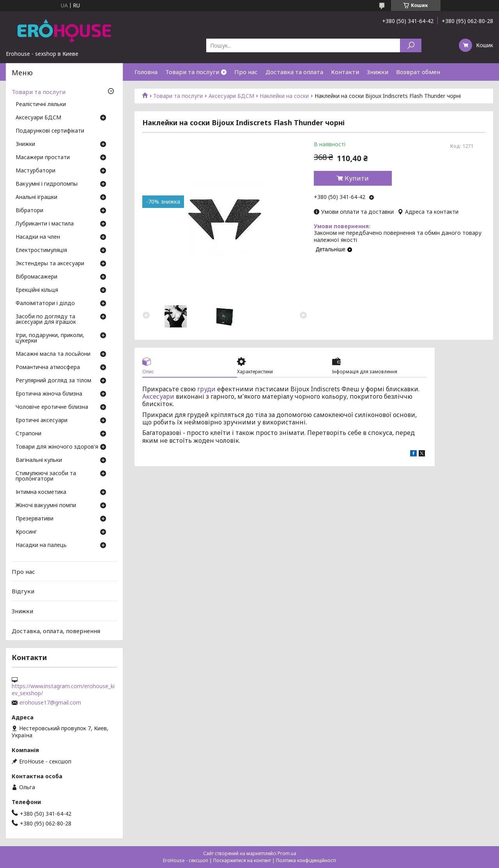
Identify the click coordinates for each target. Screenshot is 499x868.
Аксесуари (158, 396)
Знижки (378, 72)
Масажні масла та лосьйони (53, 354)
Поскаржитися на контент (242, 860)
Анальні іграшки (36, 197)
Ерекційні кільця (37, 290)
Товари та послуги (192, 72)
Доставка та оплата (294, 72)
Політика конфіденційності (306, 860)
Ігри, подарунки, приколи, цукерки (50, 338)
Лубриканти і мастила (45, 224)
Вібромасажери (36, 277)
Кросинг (26, 532)
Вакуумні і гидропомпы (47, 184)
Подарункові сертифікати (50, 131)
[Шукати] (411, 45)
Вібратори (29, 211)
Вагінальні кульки (39, 460)
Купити (357, 178)
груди (206, 389)
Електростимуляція (41, 250)
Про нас (246, 72)
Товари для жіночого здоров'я (57, 447)
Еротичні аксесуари (42, 421)
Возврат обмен (418, 72)
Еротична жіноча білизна (49, 394)
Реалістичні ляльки (41, 105)
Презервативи (35, 519)
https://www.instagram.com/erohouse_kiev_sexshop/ (63, 690)
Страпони (28, 434)
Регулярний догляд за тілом (53, 381)
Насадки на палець (41, 545)
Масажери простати (43, 158)
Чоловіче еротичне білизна (52, 407)
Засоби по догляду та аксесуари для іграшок (46, 320)
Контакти (345, 72)
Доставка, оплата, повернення (56, 630)
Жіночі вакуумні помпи (46, 506)
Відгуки (23, 591)
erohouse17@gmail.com (50, 703)
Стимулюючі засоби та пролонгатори (46, 476)
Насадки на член (38, 237)
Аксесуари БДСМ (231, 96)
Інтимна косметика (41, 492)
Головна (146, 72)
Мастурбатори (35, 171)
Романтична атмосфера (48, 367)
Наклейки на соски (284, 96)
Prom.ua (287, 853)
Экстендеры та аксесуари (50, 264)
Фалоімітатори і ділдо (45, 304)
